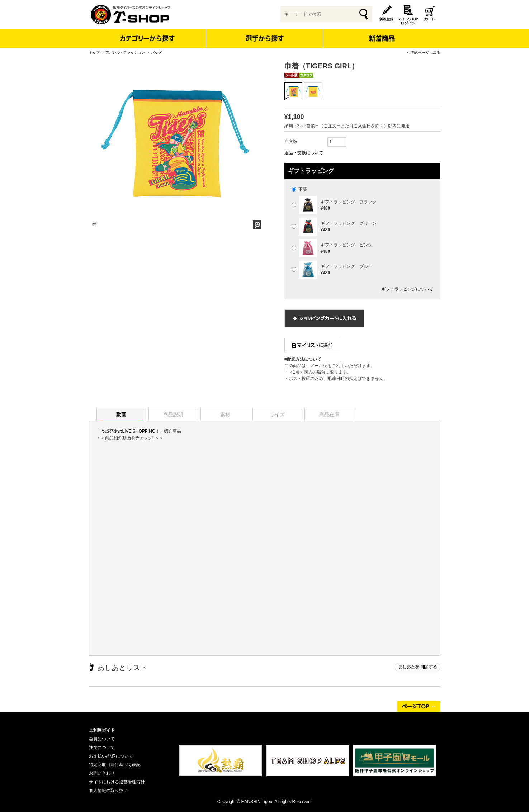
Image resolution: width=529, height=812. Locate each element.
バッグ (156, 53)
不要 (299, 189)
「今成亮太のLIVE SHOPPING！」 (130, 431)
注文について (102, 747)
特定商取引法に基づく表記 (115, 765)
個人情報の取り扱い (108, 790)
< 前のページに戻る (424, 53)
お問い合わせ (102, 773)
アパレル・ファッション (125, 53)
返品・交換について (304, 153)
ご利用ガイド (102, 730)
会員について (102, 739)
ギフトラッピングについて (407, 289)
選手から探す (264, 38)
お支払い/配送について (111, 756)
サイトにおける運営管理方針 (117, 782)
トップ (94, 53)
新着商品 (382, 34)
